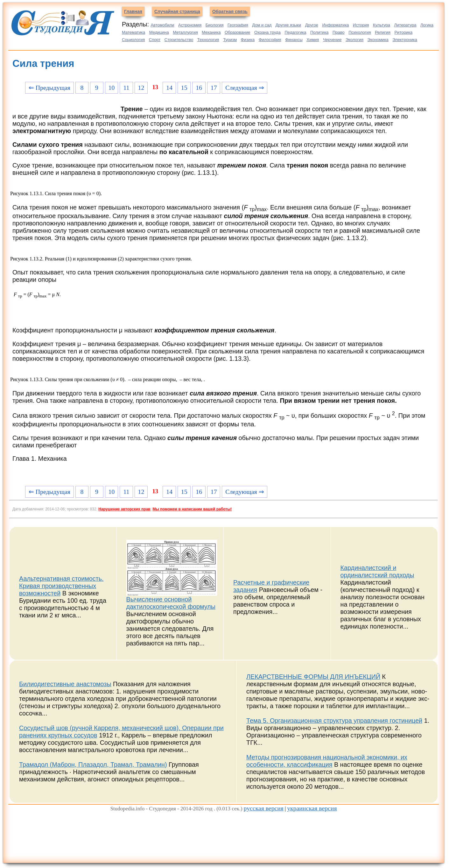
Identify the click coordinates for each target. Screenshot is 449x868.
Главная (133, 11)
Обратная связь (230, 11)
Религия (383, 32)
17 (214, 88)
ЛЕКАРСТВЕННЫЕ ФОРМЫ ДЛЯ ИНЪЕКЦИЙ (313, 677)
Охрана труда (267, 32)
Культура (382, 25)
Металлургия (185, 32)
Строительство (179, 40)
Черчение (332, 40)
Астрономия (190, 25)
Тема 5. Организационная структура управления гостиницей (334, 721)
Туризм (230, 40)
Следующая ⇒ (245, 88)
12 (141, 88)
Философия (270, 40)
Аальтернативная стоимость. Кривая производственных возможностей (61, 586)
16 (199, 88)
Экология (354, 40)
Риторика (403, 32)
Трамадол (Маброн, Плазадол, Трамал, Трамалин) (93, 765)
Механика (211, 32)
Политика (319, 32)
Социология (133, 40)
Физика (248, 40)
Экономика (378, 40)
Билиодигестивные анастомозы (65, 684)
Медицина (159, 32)
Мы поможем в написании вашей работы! (192, 509)
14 (169, 88)
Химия (313, 40)
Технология (208, 40)
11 (126, 88)
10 (112, 88)
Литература (405, 25)
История (361, 25)
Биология (215, 25)
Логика (427, 25)
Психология (360, 32)
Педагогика (295, 32)
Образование (238, 32)
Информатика (336, 25)
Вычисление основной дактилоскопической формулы (171, 603)
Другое (312, 25)
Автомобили (162, 25)
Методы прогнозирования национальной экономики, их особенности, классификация (327, 761)
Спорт (155, 40)
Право (339, 32)
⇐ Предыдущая (49, 88)
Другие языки (288, 25)
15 (184, 88)
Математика (133, 32)
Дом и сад (262, 25)
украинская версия (312, 808)
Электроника (405, 40)
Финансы (294, 40)
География (238, 25)
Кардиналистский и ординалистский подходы (377, 571)
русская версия (264, 808)
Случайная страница (177, 11)
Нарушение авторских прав (124, 509)
